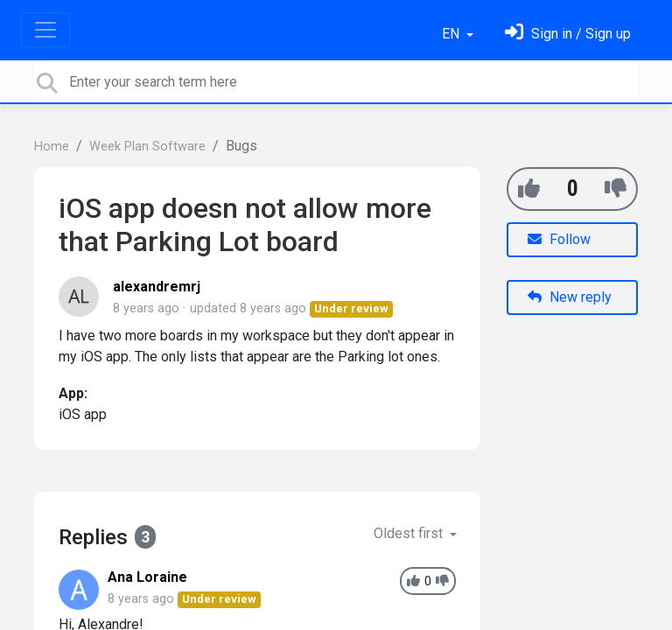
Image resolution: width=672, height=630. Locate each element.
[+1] (529, 189)
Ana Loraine (147, 577)
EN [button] (452, 34)
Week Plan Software (147, 147)
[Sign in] (568, 34)
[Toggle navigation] (45, 30)
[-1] (616, 189)
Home (52, 147)
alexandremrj (157, 287)
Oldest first (410, 533)
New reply (570, 297)
